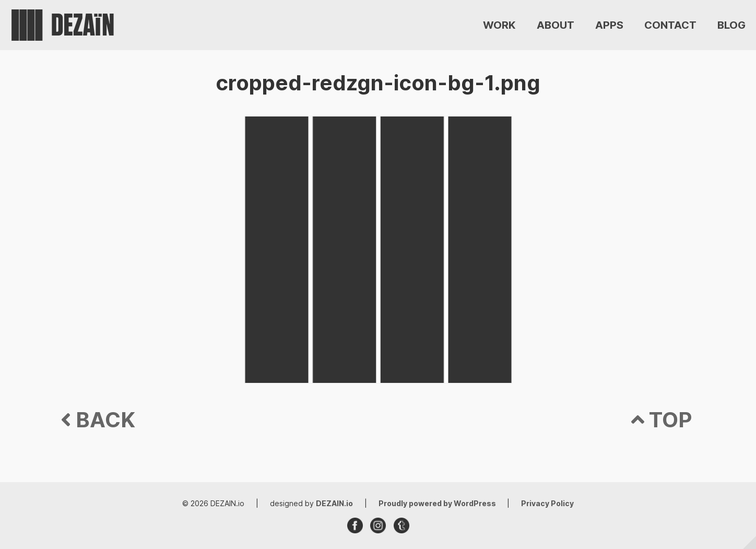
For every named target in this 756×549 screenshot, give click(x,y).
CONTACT (670, 25)
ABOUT (556, 25)
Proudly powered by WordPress (438, 503)
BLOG (731, 25)
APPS (609, 25)
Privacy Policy (547, 503)
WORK (499, 25)
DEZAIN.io (334, 503)
